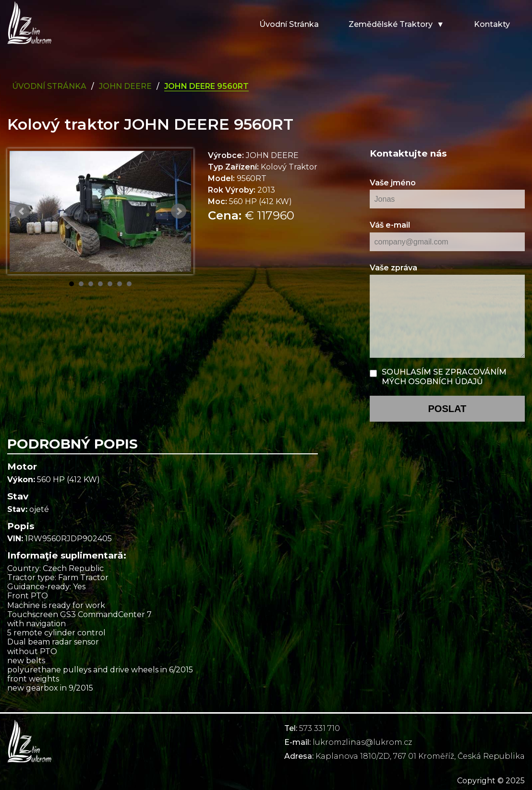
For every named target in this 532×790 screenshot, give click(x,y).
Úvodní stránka (289, 24)
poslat (447, 409)
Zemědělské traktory (391, 24)
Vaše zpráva (393, 268)
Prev (22, 211)
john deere (125, 86)
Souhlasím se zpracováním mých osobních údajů (444, 377)
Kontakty (492, 24)
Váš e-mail (390, 225)
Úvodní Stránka (49, 86)
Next (179, 211)
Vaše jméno (393, 183)
